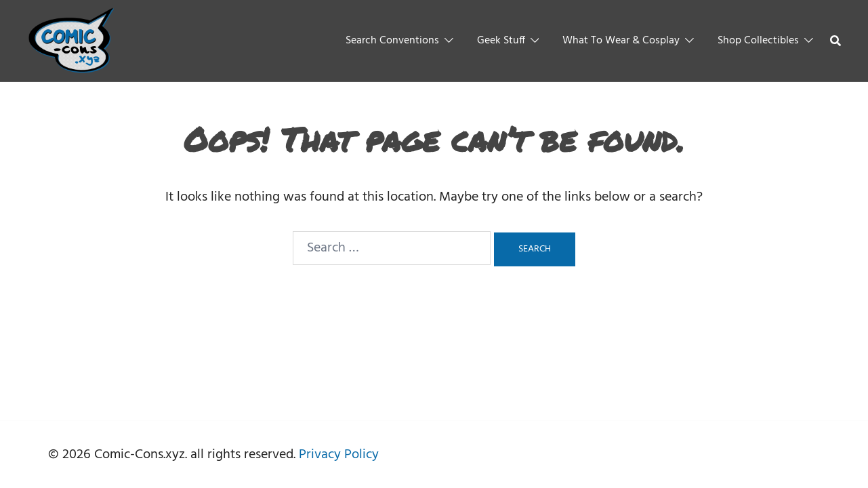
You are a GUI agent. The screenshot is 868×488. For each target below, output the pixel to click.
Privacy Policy (339, 455)
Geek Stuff (501, 41)
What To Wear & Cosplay (621, 41)
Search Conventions (392, 41)
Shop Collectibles (758, 41)
